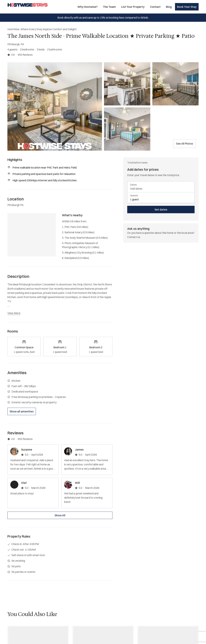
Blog (169, 7)
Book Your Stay (187, 7)
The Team (109, 7)
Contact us (134, 237)
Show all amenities (22, 411)
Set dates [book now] (161, 209)
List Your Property (133, 7)
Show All (60, 515)
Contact (155, 7)
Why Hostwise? (87, 7)
